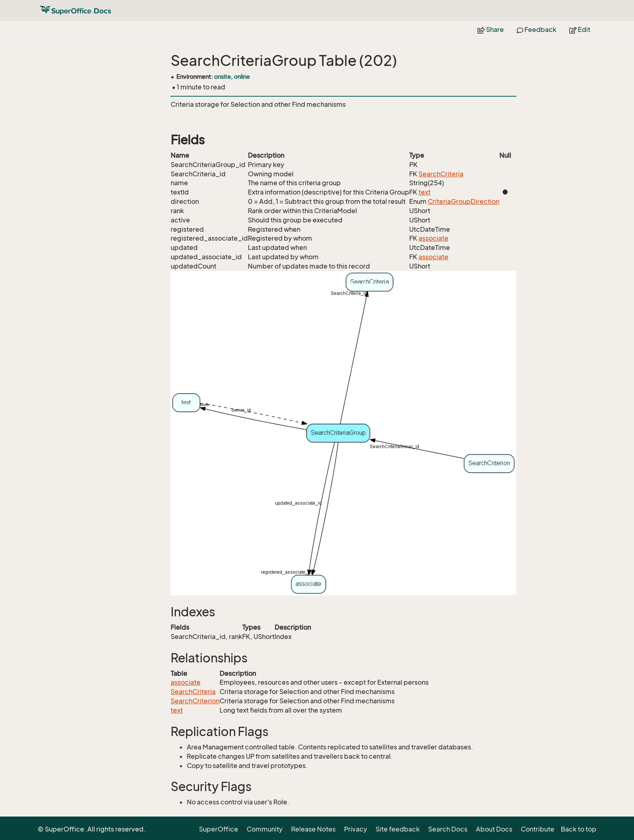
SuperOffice (219, 829)
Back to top (579, 829)
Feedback (537, 30)
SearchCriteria (441, 174)
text (425, 192)
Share (491, 30)
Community (265, 829)
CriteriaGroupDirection (464, 201)
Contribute (538, 829)
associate (433, 238)
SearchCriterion (195, 701)
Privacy (356, 829)
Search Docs (448, 829)
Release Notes (313, 829)
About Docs (494, 829)
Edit (580, 30)
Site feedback (398, 829)
